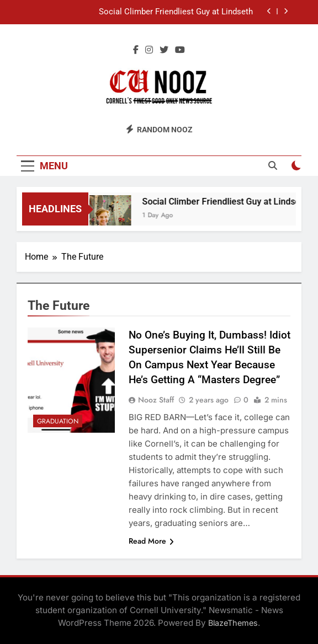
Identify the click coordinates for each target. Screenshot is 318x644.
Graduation (58, 421)
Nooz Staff (156, 400)
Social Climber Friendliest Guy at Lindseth (176, 12)
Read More (151, 541)
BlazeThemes (233, 623)
